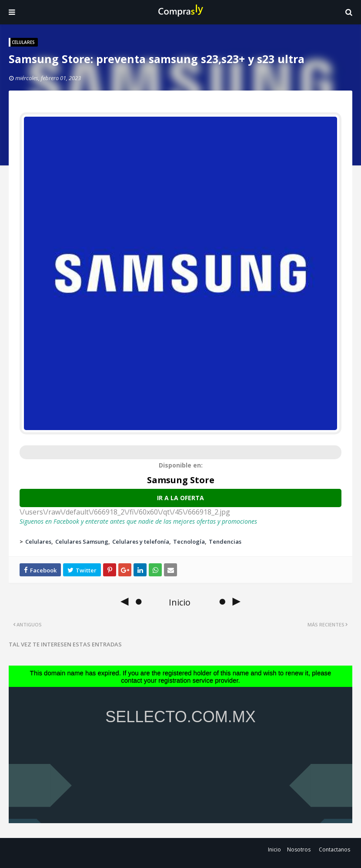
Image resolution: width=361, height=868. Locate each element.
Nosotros (299, 849)
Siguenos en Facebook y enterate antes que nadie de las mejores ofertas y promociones (138, 521)
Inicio (274, 849)
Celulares (38, 542)
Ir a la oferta (180, 498)
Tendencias (225, 542)
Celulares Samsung (82, 542)
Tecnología (189, 542)
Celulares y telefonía (141, 542)
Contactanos (334, 849)
